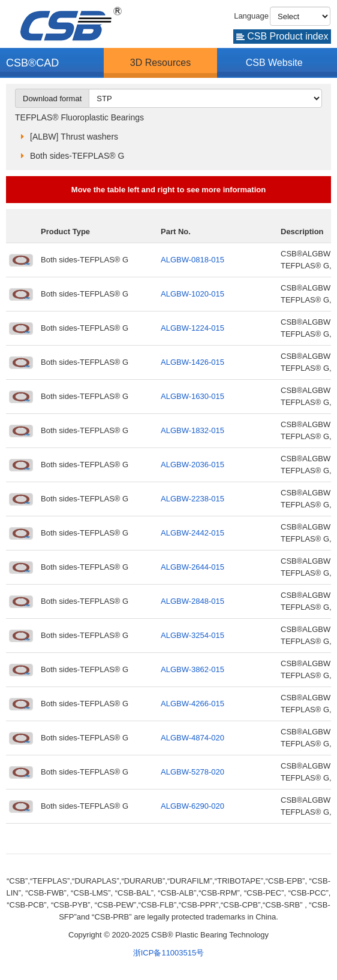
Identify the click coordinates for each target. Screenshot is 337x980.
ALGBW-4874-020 (192, 738)
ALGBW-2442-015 (192, 533)
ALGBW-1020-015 (192, 294)
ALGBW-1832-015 (192, 430)
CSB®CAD (32, 63)
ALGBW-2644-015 (192, 567)
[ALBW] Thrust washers (74, 137)
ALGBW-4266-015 (192, 704)
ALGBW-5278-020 (192, 772)
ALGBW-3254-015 (192, 635)
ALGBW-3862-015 (192, 669)
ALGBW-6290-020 (192, 806)
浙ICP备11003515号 (169, 953)
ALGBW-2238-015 (192, 499)
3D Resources (160, 63)
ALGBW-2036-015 (192, 465)
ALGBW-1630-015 (192, 396)
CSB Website (274, 63)
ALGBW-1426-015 (192, 362)
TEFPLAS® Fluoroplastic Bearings (79, 117)
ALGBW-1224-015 (192, 328)
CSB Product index (282, 36)
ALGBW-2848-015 (192, 601)
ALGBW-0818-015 (192, 260)
